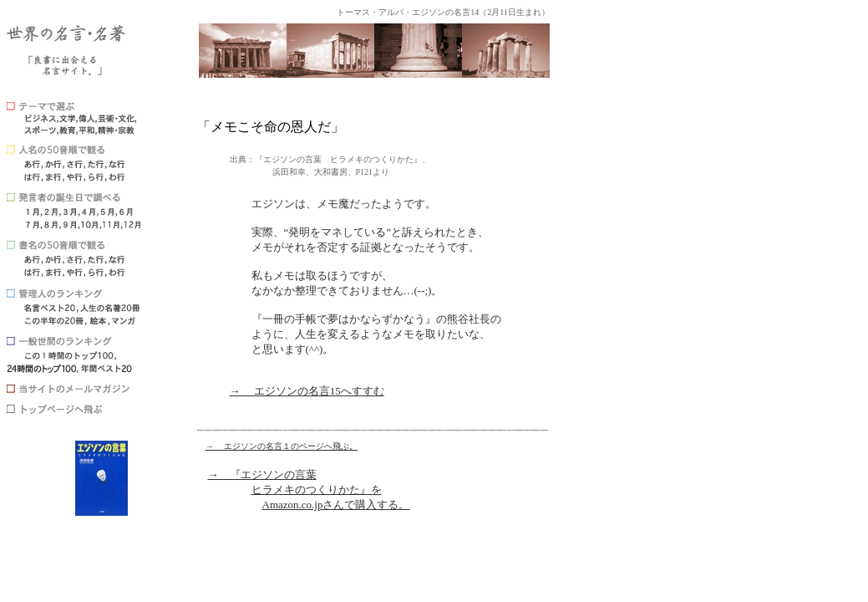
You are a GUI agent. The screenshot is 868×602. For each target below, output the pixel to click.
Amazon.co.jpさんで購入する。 (336, 505)
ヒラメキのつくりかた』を (317, 490)
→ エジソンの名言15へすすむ (307, 391)
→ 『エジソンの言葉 (262, 474)
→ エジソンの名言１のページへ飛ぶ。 (282, 446)
